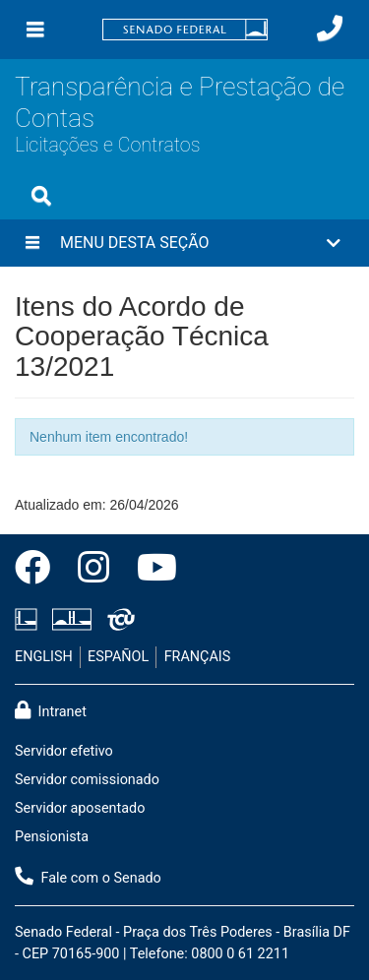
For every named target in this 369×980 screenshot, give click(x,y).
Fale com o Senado (88, 877)
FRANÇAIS (198, 657)
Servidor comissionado (87, 780)
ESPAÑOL (118, 657)
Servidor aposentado (80, 808)
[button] (184, 243)
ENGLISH (44, 657)
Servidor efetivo (64, 751)
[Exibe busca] (41, 196)
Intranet (51, 710)
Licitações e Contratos (107, 145)
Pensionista (52, 837)
